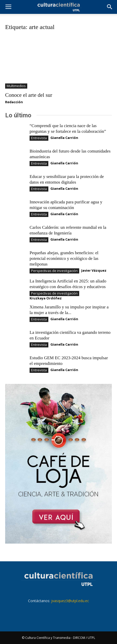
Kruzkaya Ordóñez (46, 298)
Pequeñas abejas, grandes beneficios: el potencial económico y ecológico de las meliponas (64, 258)
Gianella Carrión (64, 138)
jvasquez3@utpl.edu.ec (70, 601)
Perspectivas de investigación (54, 271)
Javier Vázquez (94, 270)
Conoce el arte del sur (29, 95)
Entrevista (39, 138)
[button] (110, 7)
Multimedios (16, 86)
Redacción (14, 102)
